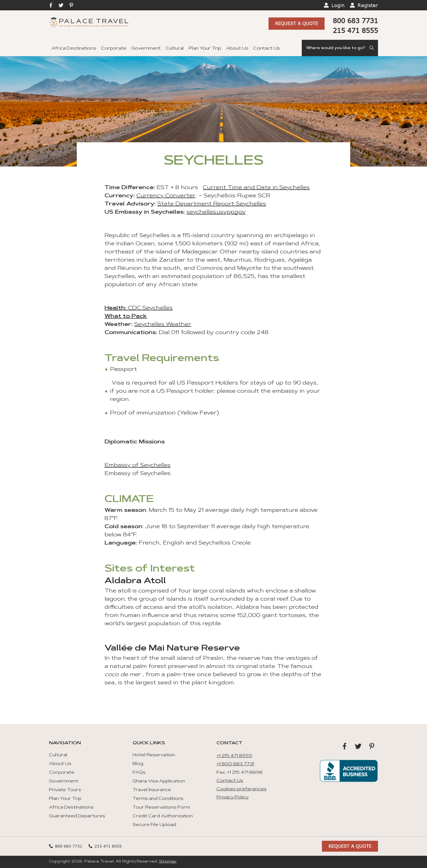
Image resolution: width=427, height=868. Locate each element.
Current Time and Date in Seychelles (256, 188)
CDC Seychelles (150, 308)
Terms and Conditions (158, 799)
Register (368, 5)
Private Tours (65, 790)
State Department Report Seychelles (212, 204)
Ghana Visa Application (159, 781)
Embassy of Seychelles (138, 465)
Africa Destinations (74, 49)
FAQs (139, 773)
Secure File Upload (154, 825)
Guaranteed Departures (77, 816)
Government (146, 49)
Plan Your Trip (205, 49)
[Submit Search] (372, 48)
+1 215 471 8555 (234, 756)
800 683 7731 (355, 21)
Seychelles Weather (163, 325)
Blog (138, 764)
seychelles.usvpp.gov (216, 212)
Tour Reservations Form (161, 807)
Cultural (175, 49)
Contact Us (267, 49)
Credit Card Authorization (163, 816)
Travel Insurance (152, 790)
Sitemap (168, 862)
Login (338, 5)
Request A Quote (297, 24)
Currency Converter (166, 196)
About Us (237, 49)
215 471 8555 (355, 30)
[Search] (340, 48)
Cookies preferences (242, 789)
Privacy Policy (233, 797)
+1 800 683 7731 (235, 764)
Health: (115, 308)
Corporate (114, 49)
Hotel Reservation (154, 755)
